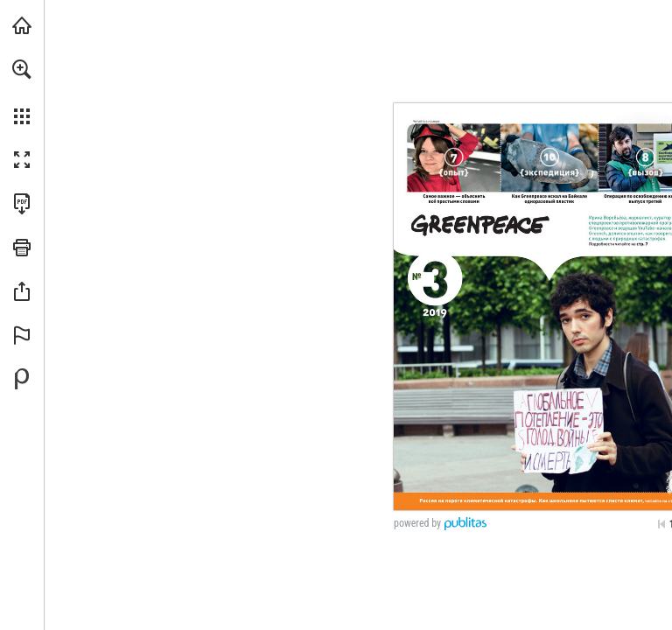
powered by (417, 523)
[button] (22, 69)
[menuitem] (22, 92)
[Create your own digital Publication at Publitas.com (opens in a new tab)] (22, 379)
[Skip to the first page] (661, 524)
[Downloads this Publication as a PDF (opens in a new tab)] (22, 204)
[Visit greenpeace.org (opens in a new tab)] (22, 25)
